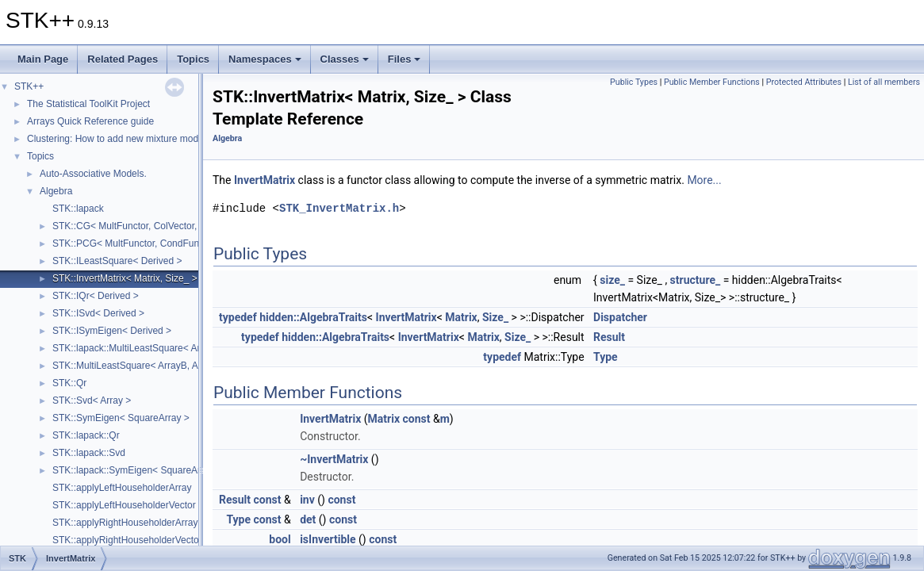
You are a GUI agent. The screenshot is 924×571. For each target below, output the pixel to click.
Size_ (495, 317)
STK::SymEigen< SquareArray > (121, 418)
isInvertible (328, 539)
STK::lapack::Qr (86, 435)
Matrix (461, 317)
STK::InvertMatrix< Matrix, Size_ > (125, 278)
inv (307, 500)
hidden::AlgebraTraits (313, 317)
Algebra (56, 191)
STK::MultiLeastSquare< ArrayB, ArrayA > (140, 366)
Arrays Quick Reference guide (90, 121)
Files (404, 59)
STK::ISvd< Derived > (98, 313)
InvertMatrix (265, 180)
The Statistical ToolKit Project (88, 104)
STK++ (29, 86)
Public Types (634, 82)
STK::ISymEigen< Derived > (112, 331)
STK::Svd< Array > (92, 400)
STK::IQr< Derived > (96, 296)
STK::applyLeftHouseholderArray (122, 488)
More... (704, 180)
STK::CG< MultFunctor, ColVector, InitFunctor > (153, 226)
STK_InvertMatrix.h (339, 208)
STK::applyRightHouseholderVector (127, 540)
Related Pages (123, 59)
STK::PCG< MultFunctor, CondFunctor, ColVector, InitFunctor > (186, 243)
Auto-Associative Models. (93, 174)
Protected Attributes (804, 82)
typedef (238, 317)
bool (280, 539)
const (417, 419)
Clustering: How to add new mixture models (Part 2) (136, 139)
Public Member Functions (712, 82)
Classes (345, 59)
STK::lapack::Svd (89, 453)
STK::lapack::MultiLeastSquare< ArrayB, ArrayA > (157, 348)
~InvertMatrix (334, 459)
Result (609, 337)
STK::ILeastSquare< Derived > (117, 261)
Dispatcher (620, 317)
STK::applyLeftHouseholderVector (124, 505)
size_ (612, 280)
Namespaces (265, 59)
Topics (193, 59)
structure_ (696, 280)
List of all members (884, 82)
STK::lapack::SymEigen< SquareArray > (137, 470)
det (308, 519)
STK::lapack (78, 209)
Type (606, 357)
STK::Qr (69, 383)
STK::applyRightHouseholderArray (125, 523)
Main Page (43, 59)
